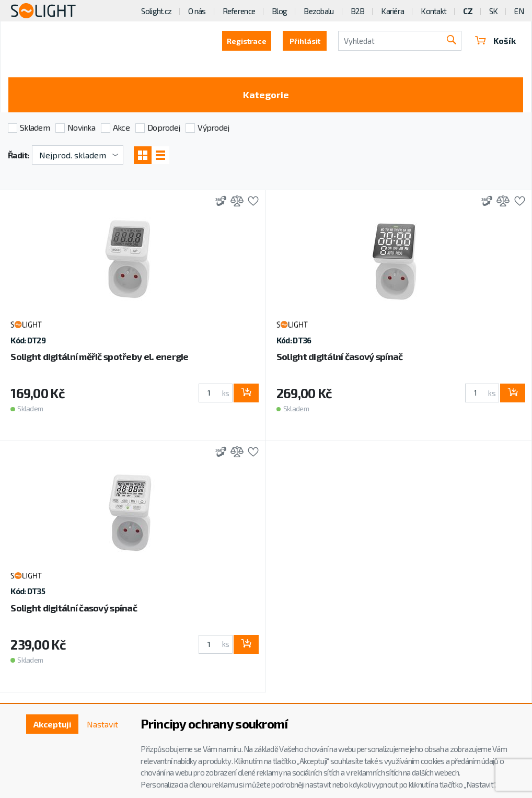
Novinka (81, 127)
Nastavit (102, 724)
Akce (121, 127)
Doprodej (164, 127)
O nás (197, 11)
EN (519, 11)
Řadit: (19, 155)
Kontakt (433, 11)
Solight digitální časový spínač (340, 356)
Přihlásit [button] (305, 41)
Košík (495, 41)
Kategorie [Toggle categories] (266, 95)
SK (494, 11)
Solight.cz (156, 11)
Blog (279, 11)
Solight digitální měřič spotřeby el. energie (99, 356)
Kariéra (392, 11)
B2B (358, 11)
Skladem (35, 127)
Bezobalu (319, 11)
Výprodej (213, 127)
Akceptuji (53, 724)
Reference (239, 11)
